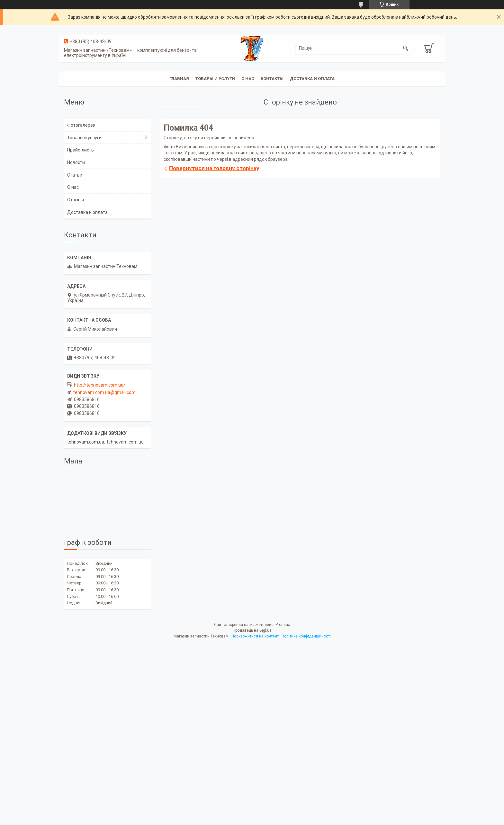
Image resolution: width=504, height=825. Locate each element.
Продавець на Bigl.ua (252, 630)
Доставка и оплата (312, 79)
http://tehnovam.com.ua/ (100, 385)
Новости (76, 162)
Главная (179, 79)
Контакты (272, 79)
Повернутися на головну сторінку (214, 168)
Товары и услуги (215, 79)
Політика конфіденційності (306, 636)
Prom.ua (283, 625)
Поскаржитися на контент (255, 636)
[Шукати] (406, 48)
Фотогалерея (81, 125)
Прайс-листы (81, 150)
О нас (248, 79)
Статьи (75, 175)
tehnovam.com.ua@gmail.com (104, 392)
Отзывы (76, 200)
